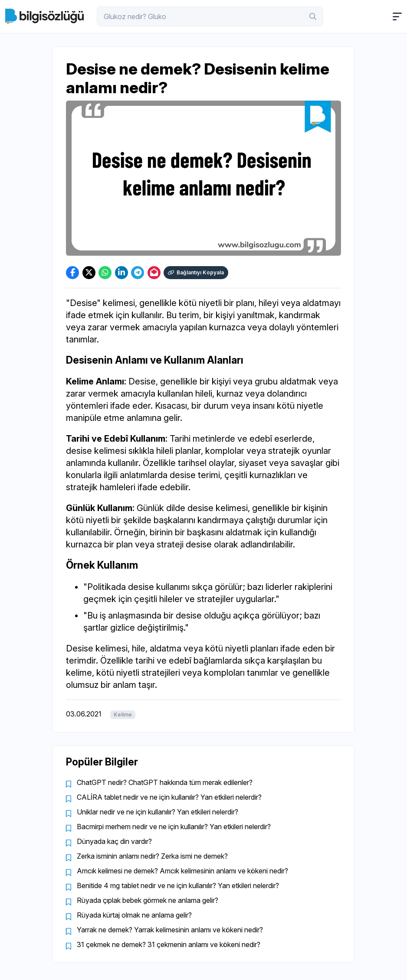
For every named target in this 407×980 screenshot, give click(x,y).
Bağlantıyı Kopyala (196, 272)
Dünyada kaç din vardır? (114, 841)
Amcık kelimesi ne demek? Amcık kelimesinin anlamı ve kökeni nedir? (182, 871)
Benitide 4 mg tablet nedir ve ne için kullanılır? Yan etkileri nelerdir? (178, 886)
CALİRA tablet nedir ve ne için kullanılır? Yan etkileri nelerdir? (169, 797)
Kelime (123, 715)
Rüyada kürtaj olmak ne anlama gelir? (134, 915)
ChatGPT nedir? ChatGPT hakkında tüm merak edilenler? (165, 782)
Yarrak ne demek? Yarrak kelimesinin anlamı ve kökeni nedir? (170, 930)
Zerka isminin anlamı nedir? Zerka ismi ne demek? (152, 856)
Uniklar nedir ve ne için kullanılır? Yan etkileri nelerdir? (158, 812)
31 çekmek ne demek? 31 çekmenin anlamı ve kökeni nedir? (169, 944)
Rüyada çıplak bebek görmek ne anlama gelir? (148, 900)
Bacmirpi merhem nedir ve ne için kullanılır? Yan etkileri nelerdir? (174, 827)
